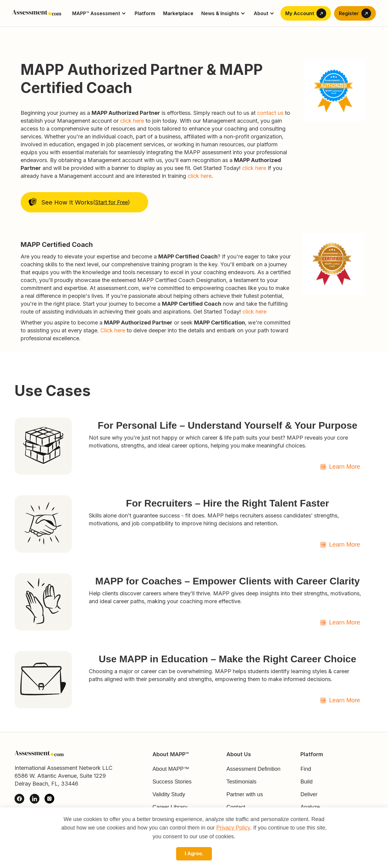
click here (132, 121)
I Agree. (194, 854)
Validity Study (169, 794)
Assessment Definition (253, 769)
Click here (113, 330)
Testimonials (241, 782)
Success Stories (172, 782)
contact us (271, 113)
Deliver (309, 794)
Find (306, 769)
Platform (145, 13)
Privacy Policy (233, 828)
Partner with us (245, 794)
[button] (99, 13)
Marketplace (178, 13)
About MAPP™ (171, 769)
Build (306, 782)
